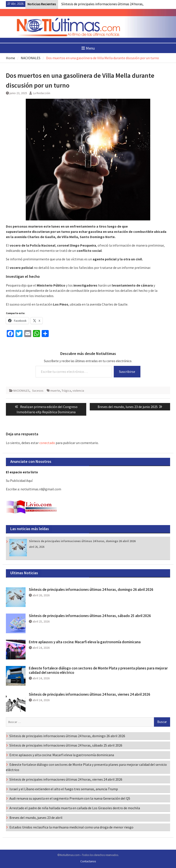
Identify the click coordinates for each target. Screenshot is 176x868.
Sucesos (38, 391)
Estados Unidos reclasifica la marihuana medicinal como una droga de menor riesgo (71, 827)
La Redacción (42, 93)
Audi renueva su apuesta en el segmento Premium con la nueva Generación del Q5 (70, 798)
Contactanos (88, 861)
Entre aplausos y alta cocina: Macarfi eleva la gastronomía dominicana (85, 642)
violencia (78, 391)
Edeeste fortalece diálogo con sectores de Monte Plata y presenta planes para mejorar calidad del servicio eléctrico (98, 670)
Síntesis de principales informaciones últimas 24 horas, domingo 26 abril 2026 (82, 541)
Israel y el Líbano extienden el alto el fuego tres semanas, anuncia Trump (64, 789)
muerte (55, 391)
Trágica (66, 391)
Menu (88, 48)
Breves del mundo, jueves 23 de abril (36, 818)
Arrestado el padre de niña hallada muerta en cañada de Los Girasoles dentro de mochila (75, 808)
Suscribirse (127, 372)
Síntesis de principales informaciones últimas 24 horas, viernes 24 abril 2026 (90, 694)
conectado (47, 443)
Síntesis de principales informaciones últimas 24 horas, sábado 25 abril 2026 (90, 616)
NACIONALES (21, 391)
